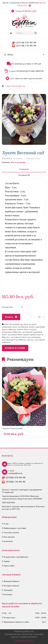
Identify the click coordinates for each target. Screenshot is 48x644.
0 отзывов (18, 159)
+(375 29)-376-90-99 (26, 42)
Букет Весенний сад (16, 86)
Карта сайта (9, 566)
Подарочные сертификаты (16, 557)
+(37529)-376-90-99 (15, 477)
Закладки (8, 590)
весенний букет (15, 335)
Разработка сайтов (24, 641)
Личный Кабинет (12, 581)
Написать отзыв (33, 159)
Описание (24, 169)
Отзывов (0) (24, 175)
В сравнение (44, 317)
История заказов (11, 586)
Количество (7, 307)
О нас (6, 524)
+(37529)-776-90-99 (15, 482)
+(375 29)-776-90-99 (26, 46)
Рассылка (8, 594)
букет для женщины (31, 337)
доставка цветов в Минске (14, 340)
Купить (9, 317)
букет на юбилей (20, 327)
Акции (7, 561)
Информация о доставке (15, 528)
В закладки (39, 317)
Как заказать (9, 537)
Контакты (8, 541)
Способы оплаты (11, 533)
